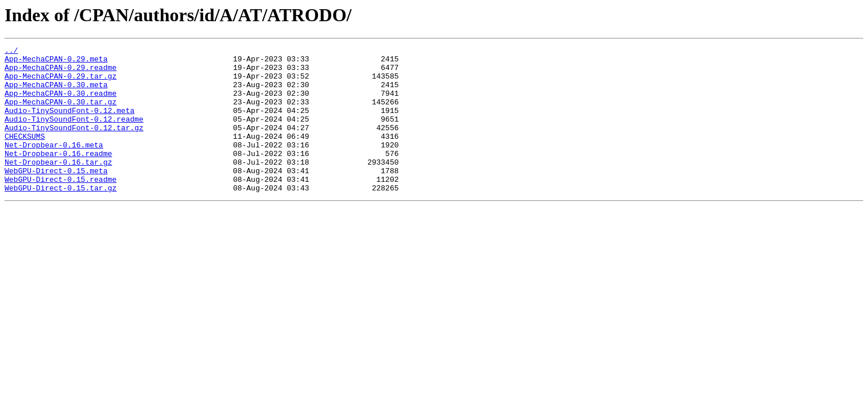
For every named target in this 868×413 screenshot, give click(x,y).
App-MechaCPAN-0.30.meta (56, 93)
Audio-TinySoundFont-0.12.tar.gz (74, 145)
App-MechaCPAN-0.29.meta (56, 62)
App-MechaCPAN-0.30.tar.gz (61, 114)
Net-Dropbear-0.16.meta (54, 165)
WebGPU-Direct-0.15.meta (56, 196)
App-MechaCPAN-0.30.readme (61, 103)
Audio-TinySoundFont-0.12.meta (69, 124)
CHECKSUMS (25, 155)
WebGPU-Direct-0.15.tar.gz (61, 217)
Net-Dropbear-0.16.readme (58, 176)
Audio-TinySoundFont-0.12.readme (74, 134)
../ (11, 52)
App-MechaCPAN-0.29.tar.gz (61, 83)
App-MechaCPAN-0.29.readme (61, 72)
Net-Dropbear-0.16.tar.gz (58, 186)
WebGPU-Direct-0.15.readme (61, 206)
